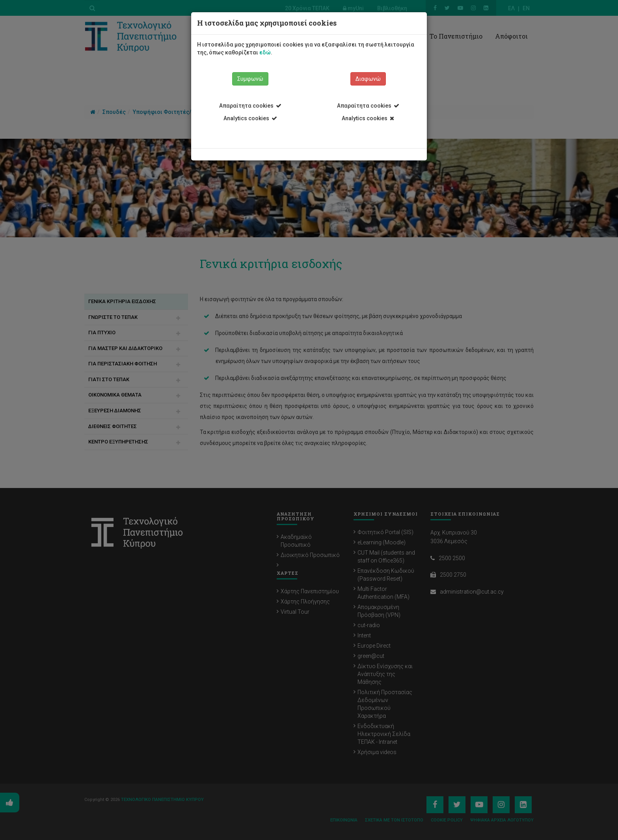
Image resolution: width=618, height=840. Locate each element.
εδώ (265, 52)
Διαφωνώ (368, 79)
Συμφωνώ (250, 79)
